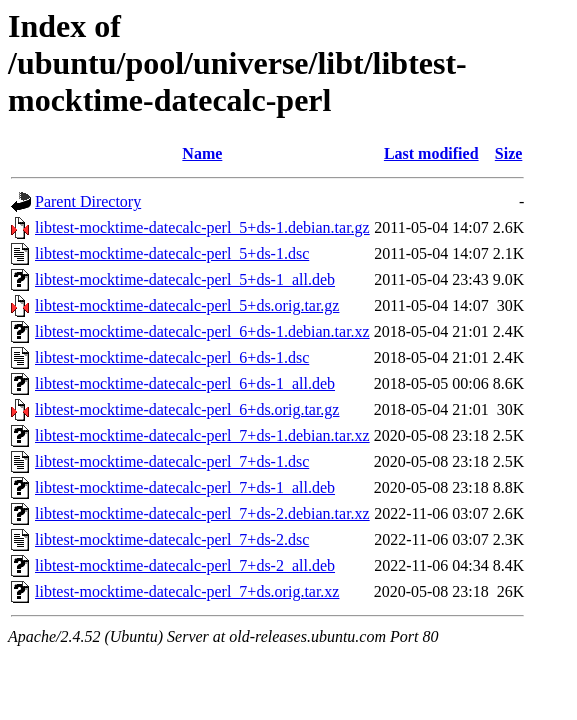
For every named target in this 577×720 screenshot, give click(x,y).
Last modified (431, 153)
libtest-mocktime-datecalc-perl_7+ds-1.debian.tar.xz (202, 435)
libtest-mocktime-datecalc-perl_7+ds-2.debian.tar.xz (202, 513)
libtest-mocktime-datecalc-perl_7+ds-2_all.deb (185, 565)
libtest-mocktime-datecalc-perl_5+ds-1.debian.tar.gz (202, 227)
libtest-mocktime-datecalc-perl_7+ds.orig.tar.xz (187, 591)
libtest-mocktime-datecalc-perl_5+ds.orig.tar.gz (187, 305)
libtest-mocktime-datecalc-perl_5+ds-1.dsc (172, 253)
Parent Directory (88, 201)
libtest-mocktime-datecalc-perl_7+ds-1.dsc (172, 461)
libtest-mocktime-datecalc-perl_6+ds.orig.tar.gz (187, 409)
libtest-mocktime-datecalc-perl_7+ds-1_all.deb (185, 487)
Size (509, 153)
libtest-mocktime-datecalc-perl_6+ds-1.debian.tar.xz (202, 331)
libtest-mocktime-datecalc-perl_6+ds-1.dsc (172, 357)
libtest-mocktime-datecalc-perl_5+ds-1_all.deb (185, 279)
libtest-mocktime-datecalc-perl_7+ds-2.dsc (172, 539)
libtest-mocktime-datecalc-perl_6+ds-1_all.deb (185, 383)
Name (202, 153)
